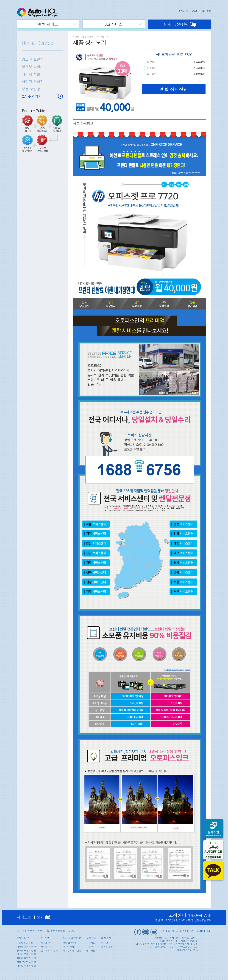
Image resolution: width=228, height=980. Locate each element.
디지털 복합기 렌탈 (26, 966)
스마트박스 (36, 931)
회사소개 (22, 931)
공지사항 (91, 943)
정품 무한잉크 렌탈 (26, 962)
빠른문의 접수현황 (72, 950)
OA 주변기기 (32, 96)
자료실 (90, 947)
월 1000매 (152, 68)
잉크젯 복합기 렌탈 (26, 950)
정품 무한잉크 (33, 89)
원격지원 (91, 950)
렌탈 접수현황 (70, 943)
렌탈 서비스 (48, 24)
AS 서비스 (114, 24)
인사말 (104, 943)
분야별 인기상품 (25, 943)
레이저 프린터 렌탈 (26, 954)
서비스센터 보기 (34, 917)
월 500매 (152, 62)
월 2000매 (152, 74)
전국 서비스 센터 (49, 950)
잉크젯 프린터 (33, 59)
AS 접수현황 (69, 947)
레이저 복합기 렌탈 (26, 958)
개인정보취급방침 (55, 931)
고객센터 (183, 11)
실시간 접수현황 (180, 24)
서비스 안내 (47, 943)
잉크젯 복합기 (33, 67)
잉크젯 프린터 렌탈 (26, 947)
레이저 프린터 (33, 74)
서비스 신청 (47, 947)
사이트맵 (206, 11)
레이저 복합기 (33, 81)
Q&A (195, 11)
